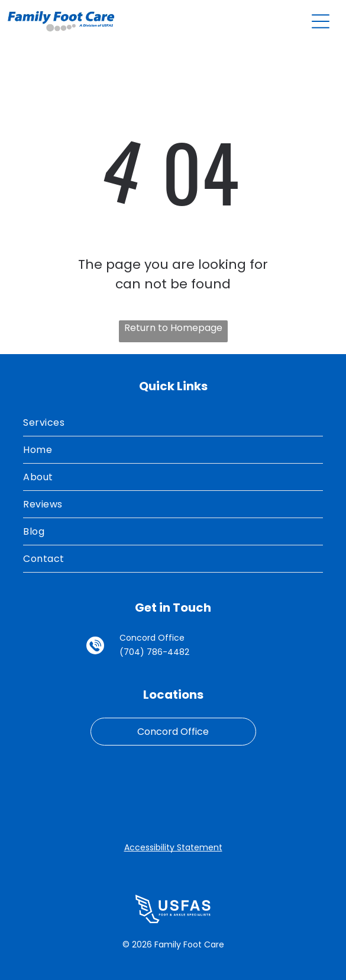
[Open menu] (321, 21)
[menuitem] (173, 423)
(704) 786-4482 (154, 652)
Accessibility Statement (173, 847)
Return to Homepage (173, 328)
